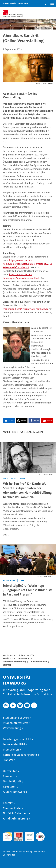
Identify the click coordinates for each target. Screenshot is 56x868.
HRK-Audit (28, 835)
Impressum (24, 658)
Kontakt (8, 803)
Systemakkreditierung (40, 834)
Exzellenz (9, 776)
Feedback (8, 658)
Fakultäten (10, 787)
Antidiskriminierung (15, 819)
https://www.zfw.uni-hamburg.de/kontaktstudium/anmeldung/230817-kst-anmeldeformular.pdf (29, 264)
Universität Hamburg (15, 3)
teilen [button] (11, 421)
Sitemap (7, 665)
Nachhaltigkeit (12, 781)
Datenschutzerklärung (14, 662)
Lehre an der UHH (14, 744)
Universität (10, 771)
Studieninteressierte (16, 723)
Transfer (8, 760)
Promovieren (11, 750)
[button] (44, 3)
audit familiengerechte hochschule (7, 837)
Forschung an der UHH (17, 739)
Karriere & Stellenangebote (20, 755)
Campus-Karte (12, 808)
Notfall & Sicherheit (15, 813)
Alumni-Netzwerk (14, 792)
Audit (17, 834)
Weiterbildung (12, 728)
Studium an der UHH (16, 718)
